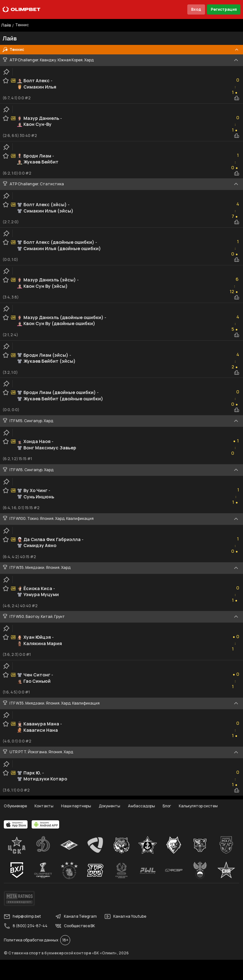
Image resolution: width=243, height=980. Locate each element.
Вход (196, 9)
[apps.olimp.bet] (16, 824)
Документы (109, 806)
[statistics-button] (237, 98)
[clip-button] (6, 72)
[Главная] (22, 9)
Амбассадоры (141, 806)
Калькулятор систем (198, 806)
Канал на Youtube (125, 916)
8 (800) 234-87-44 (26, 926)
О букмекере (15, 806)
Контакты (44, 806)
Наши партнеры (76, 806)
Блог (167, 806)
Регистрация (224, 9)
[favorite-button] (6, 81)
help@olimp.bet (22, 916)
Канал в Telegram (76, 916)
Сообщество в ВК (75, 926)
